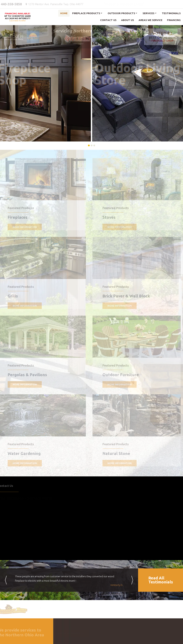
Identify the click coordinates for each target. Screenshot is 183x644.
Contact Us (108, 20)
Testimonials (171, 13)
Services (148, 13)
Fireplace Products (86, 13)
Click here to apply (17, 17)
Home (64, 13)
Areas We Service (150, 20)
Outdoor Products (121, 13)
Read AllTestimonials (161, 580)
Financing (174, 20)
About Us (128, 20)
